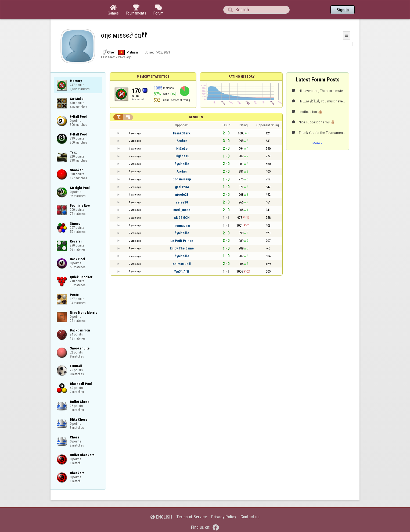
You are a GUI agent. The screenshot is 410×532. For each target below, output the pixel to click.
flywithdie (182, 164)
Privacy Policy (224, 517)
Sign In (343, 10)
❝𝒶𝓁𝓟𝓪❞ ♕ (182, 271)
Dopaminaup (182, 179)
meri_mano (182, 210)
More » (317, 143)
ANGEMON (182, 218)
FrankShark (182, 133)
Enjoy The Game (182, 248)
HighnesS (182, 156)
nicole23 (182, 194)
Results (196, 117)
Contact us (250, 517)
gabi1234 (182, 187)
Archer (182, 141)
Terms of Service (192, 517)
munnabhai (182, 225)
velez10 (182, 202)
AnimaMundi (182, 264)
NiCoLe (182, 149)
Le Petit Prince (182, 241)
